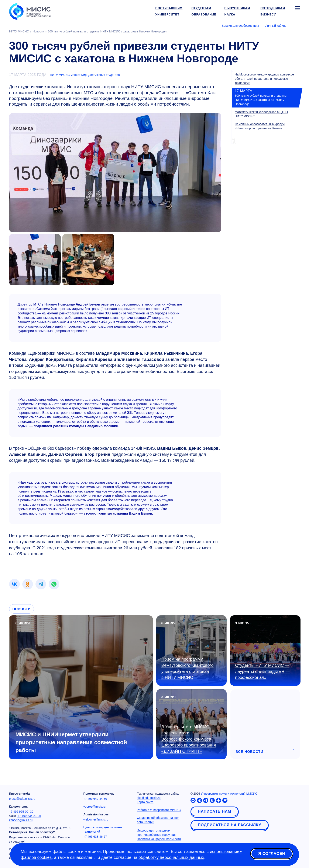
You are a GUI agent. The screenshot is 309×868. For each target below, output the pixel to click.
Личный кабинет (276, 26)
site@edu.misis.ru (149, 798)
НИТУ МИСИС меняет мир (68, 75)
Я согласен (272, 854)
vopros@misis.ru (95, 807)
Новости (22, 609)
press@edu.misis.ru (22, 799)
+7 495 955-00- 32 (21, 812)
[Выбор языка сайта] (297, 25)
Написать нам (215, 811)
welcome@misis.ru (96, 819)
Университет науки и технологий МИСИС (229, 794)
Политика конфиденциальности (159, 839)
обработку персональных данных (171, 857)
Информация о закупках (154, 830)
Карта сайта (145, 802)
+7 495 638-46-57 (95, 837)
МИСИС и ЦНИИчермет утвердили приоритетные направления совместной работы (71, 742)
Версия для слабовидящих (240, 26)
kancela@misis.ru (21, 820)
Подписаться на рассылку (230, 825)
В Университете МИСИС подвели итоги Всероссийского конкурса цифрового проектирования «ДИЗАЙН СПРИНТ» (189, 739)
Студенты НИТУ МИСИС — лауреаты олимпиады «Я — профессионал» (262, 671)
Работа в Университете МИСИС (159, 810)
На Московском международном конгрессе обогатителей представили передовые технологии (264, 79)
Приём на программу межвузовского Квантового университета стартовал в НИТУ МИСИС (188, 668)
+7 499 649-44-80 (95, 799)
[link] (14, 584)
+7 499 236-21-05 (29, 816)
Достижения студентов (104, 75)
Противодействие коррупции (157, 835)
